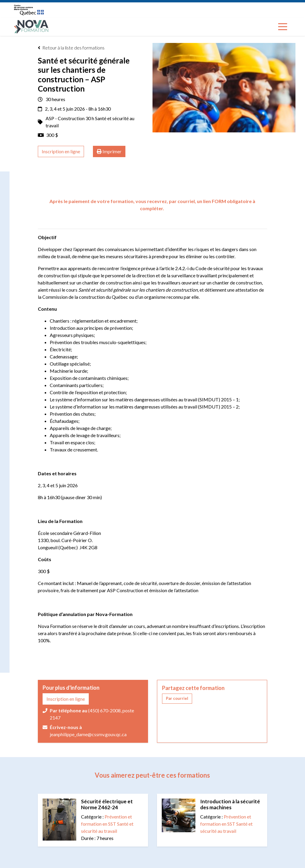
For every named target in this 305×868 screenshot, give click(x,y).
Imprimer (109, 151)
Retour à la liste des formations (71, 48)
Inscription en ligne (61, 151)
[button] (177, 699)
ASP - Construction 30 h (70, 118)
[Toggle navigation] (283, 27)
